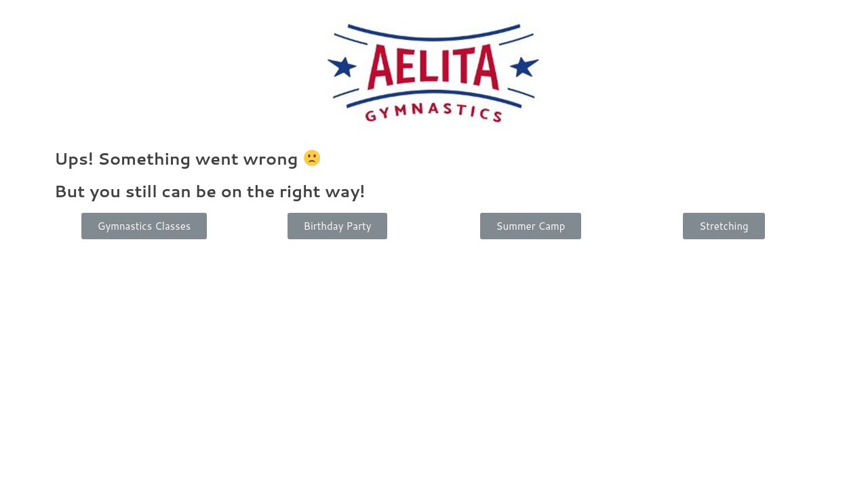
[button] (144, 226)
